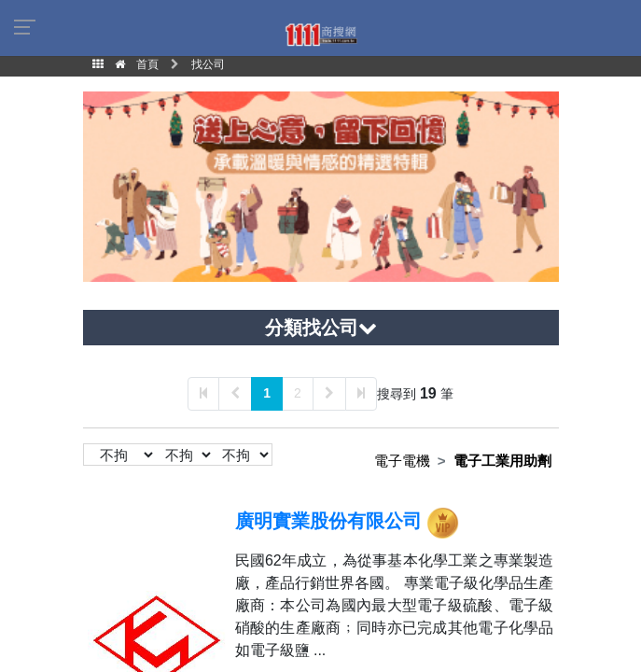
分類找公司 (321, 328)
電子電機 (402, 461)
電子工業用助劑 (502, 461)
